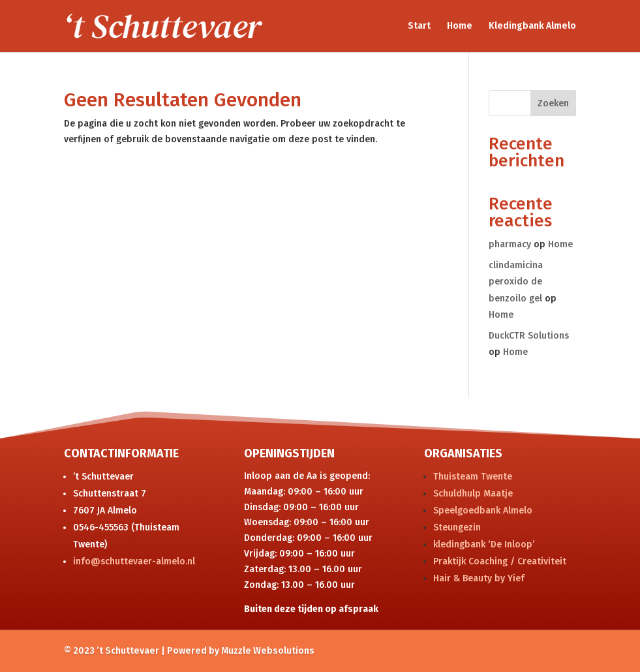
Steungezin (457, 527)
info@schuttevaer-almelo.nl (134, 561)
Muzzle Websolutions (268, 651)
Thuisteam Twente (473, 477)
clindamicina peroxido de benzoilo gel (516, 282)
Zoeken (553, 103)
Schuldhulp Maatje (473, 494)
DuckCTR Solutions (529, 336)
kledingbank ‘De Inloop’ (484, 544)
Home (460, 26)
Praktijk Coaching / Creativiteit (500, 561)
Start (419, 26)
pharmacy (510, 244)
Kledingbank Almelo (532, 26)
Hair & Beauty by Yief (479, 578)
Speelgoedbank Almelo (483, 511)
